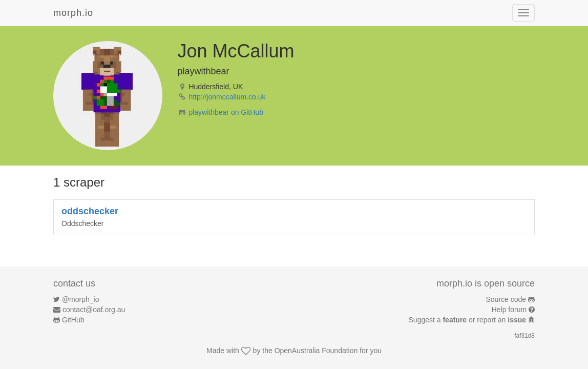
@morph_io (81, 299)
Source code (506, 299)
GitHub (73, 320)
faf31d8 (524, 336)
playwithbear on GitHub (226, 112)
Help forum (509, 310)
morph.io (73, 13)
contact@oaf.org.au (94, 310)
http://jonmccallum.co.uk (227, 97)
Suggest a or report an (468, 320)
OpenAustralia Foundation (316, 351)
